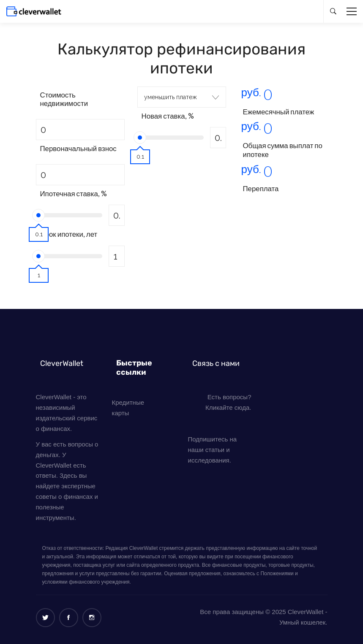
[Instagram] (92, 618)
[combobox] (182, 97)
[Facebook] (69, 618)
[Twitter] (45, 618)
